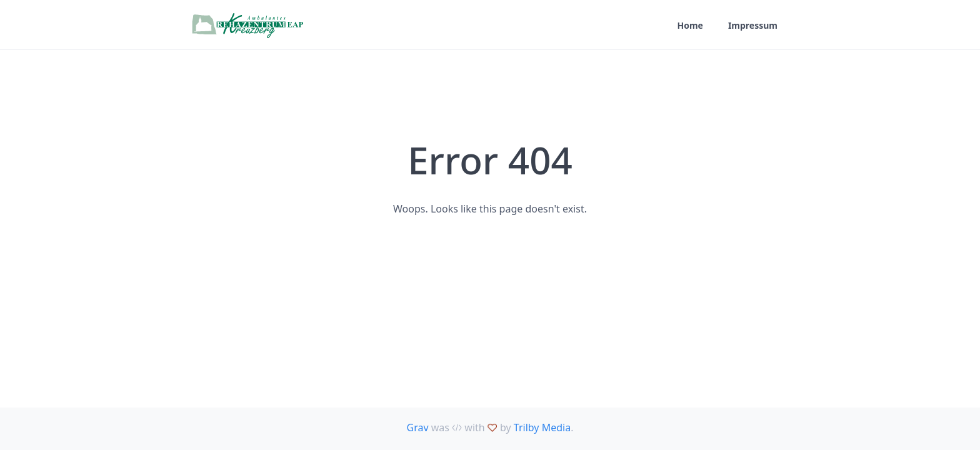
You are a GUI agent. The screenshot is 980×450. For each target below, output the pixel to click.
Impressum (753, 25)
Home (690, 25)
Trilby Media (542, 427)
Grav (418, 427)
